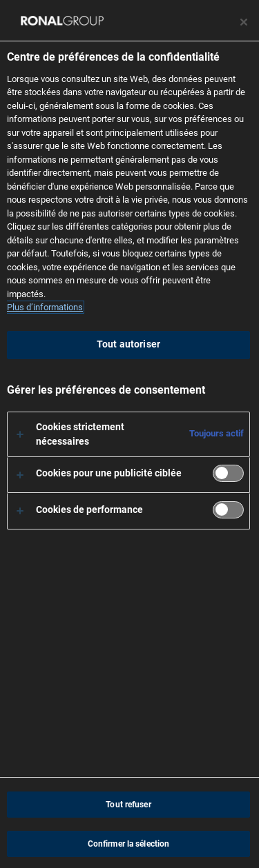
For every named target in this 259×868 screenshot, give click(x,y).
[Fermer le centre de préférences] (244, 22)
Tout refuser (128, 805)
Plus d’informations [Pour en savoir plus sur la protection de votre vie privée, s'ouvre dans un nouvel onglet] (45, 307)
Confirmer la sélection (129, 844)
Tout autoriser (128, 344)
